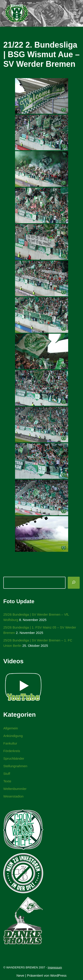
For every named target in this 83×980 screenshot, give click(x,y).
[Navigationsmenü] (74, 13)
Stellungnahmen (15, 766)
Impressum (55, 967)
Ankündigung (13, 736)
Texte (7, 781)
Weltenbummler (15, 789)
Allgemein (11, 728)
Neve (20, 975)
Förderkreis (12, 751)
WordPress (58, 975)
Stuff (7, 774)
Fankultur (10, 743)
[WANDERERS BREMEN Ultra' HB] (17, 13)
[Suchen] (74, 583)
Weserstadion (13, 796)
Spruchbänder (14, 758)
